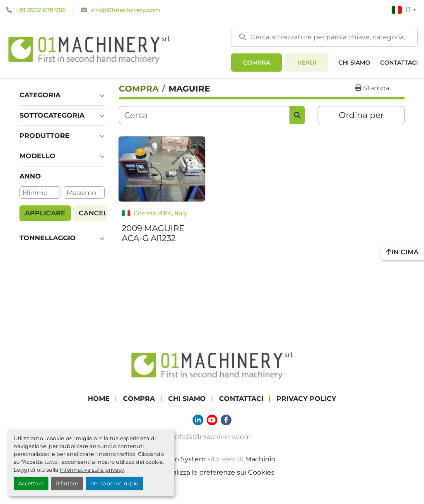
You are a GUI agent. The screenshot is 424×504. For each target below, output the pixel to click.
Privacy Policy (306, 399)
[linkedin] (198, 420)
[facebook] (226, 420)
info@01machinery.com (125, 10)
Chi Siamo (354, 63)
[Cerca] (204, 115)
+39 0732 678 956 (41, 10)
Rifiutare (67, 484)
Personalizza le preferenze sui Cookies (212, 472)
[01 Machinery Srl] (212, 365)
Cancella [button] (98, 213)
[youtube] (212, 420)
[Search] (324, 37)
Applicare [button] (45, 213)
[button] (257, 63)
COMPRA (257, 63)
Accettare (31, 484)
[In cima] (402, 252)
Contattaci (399, 63)
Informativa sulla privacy (92, 470)
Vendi (307, 63)
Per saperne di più (114, 484)
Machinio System (177, 459)
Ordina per (361, 115)
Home (99, 399)
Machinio (260, 459)
